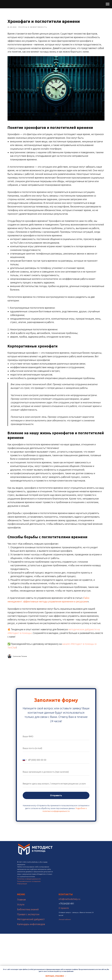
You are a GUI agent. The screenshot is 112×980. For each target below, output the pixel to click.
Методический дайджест (31, 965)
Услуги (21, 951)
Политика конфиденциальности (29, 925)
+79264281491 (66, 950)
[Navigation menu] (108, 4)
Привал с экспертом (28, 961)
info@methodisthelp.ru (69, 945)
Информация (22, 930)
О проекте (64, 954)
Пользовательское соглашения (29, 928)
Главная (21, 946)
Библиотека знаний (28, 956)
